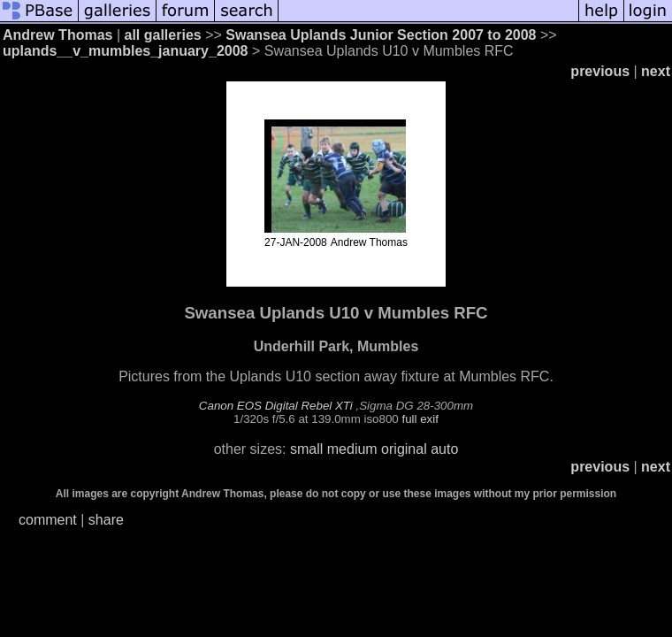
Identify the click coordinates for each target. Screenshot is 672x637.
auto (444, 449)
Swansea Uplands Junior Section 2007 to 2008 (381, 35)
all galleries (163, 35)
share (106, 520)
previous (600, 71)
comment (48, 520)
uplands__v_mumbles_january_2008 (125, 51)
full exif (420, 419)
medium (352, 449)
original (404, 449)
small (306, 449)
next (656, 71)
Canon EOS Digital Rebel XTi (276, 406)
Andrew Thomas (57, 35)
